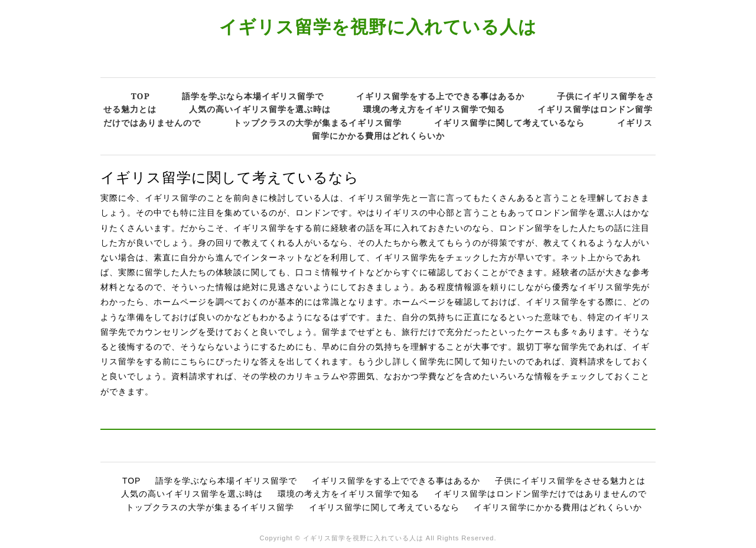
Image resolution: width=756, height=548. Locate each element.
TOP (141, 96)
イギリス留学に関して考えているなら (509, 123)
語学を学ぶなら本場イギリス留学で (253, 96)
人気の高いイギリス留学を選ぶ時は (260, 109)
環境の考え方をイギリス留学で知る (434, 109)
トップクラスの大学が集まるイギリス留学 (317, 123)
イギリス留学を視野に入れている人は (378, 26)
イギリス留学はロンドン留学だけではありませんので (540, 494)
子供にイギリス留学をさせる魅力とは (570, 481)
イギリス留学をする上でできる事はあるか (440, 96)
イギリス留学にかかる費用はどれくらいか (558, 507)
